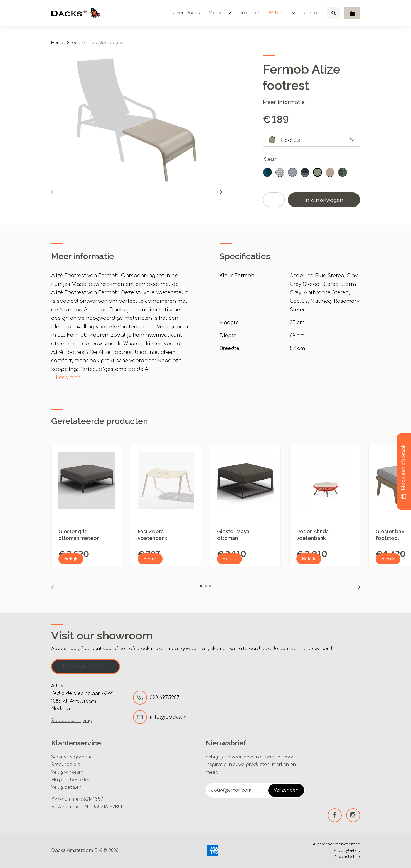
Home (57, 43)
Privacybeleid (347, 851)
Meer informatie (284, 102)
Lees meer (69, 378)
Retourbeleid (66, 765)
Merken (217, 13)
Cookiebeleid (347, 857)
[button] (267, 172)
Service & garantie (72, 757)
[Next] (214, 192)
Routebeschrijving (72, 721)
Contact (313, 13)
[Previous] (59, 192)
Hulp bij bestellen (71, 780)
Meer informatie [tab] (83, 256)
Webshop (279, 13)
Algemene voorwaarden (336, 844)
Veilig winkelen (67, 772)
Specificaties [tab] (245, 256)
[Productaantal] (274, 200)
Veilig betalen (66, 787)
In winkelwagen (324, 200)
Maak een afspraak (85, 666)
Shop (72, 43)
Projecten (250, 13)
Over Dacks (186, 13)
